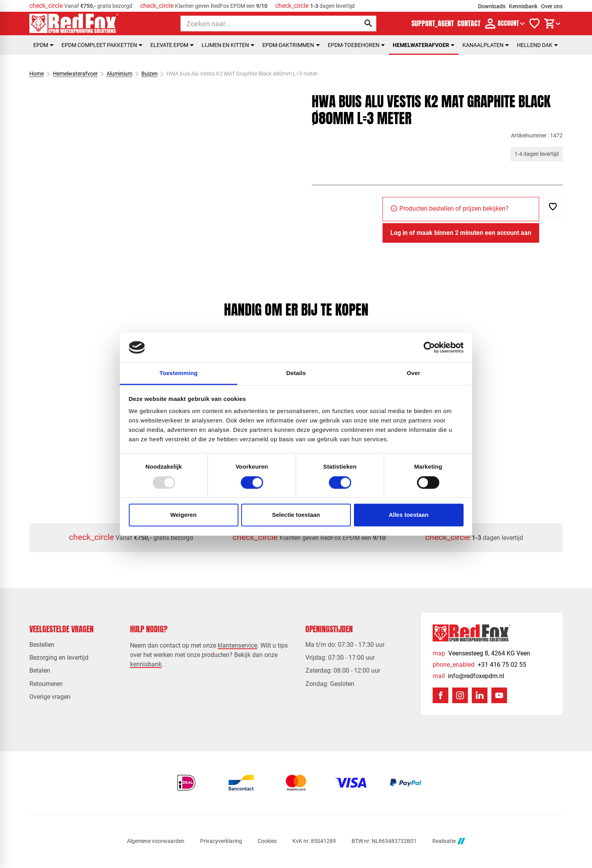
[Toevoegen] (553, 207)
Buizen (149, 74)
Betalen (40, 670)
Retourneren (46, 684)
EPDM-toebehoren (356, 45)
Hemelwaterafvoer (424, 45)
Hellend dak (537, 45)
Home (37, 74)
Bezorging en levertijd (59, 658)
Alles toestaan (409, 515)
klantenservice (237, 645)
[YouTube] (499, 695)
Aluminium (119, 74)
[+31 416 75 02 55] (479, 665)
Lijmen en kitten (228, 45)
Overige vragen (50, 697)
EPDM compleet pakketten (102, 45)
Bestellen (42, 645)
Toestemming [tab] (179, 373)
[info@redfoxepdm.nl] (468, 676)
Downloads (492, 6)
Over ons (552, 6)
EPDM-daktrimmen (291, 45)
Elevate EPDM (172, 45)
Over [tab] (414, 373)
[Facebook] (440, 695)
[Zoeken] (263, 23)
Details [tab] (296, 373)
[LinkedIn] (480, 695)
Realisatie (449, 841)
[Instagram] (460, 695)
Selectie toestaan (296, 515)
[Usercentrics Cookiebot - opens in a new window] (429, 347)
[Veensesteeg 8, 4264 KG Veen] (481, 653)
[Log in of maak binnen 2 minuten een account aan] (461, 233)
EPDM (43, 45)
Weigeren (183, 515)
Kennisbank (523, 6)
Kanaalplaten (486, 45)
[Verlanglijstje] (534, 23)
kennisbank (146, 664)
